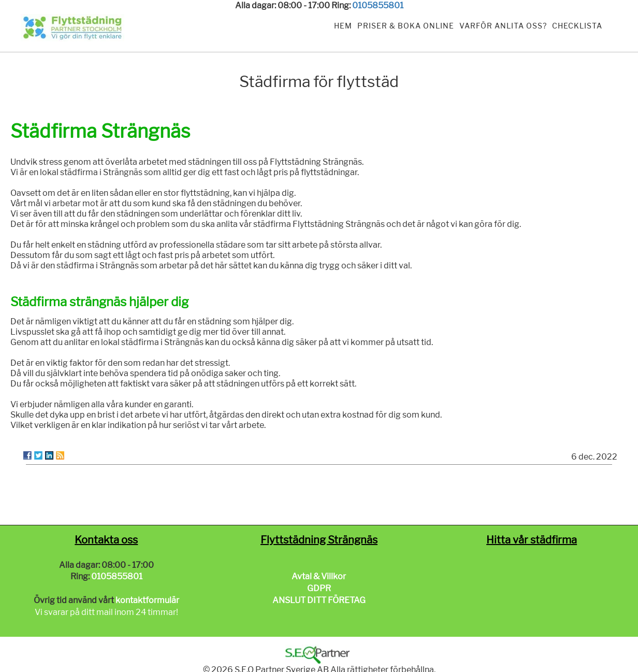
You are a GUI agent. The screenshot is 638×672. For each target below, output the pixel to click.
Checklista (577, 26)
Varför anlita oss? (503, 26)
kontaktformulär (147, 600)
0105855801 (378, 5)
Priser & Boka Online (406, 26)
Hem (343, 26)
